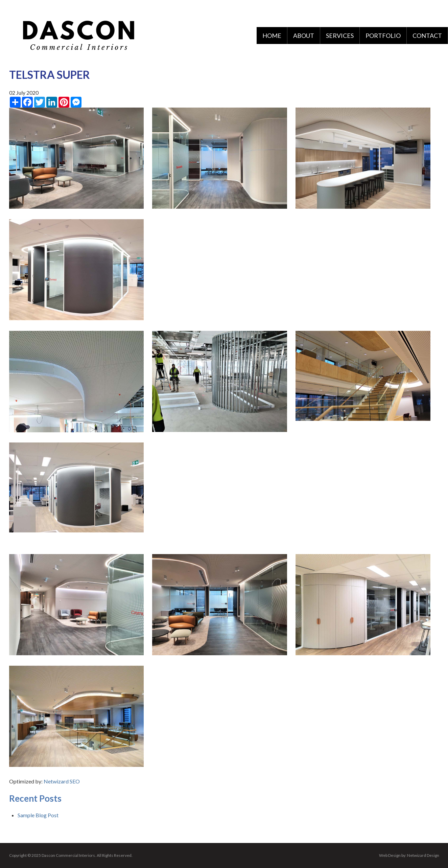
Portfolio (383, 36)
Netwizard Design (423, 855)
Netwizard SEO (62, 781)
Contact (427, 36)
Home (272, 36)
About (304, 36)
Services (340, 36)
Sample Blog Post (38, 815)
